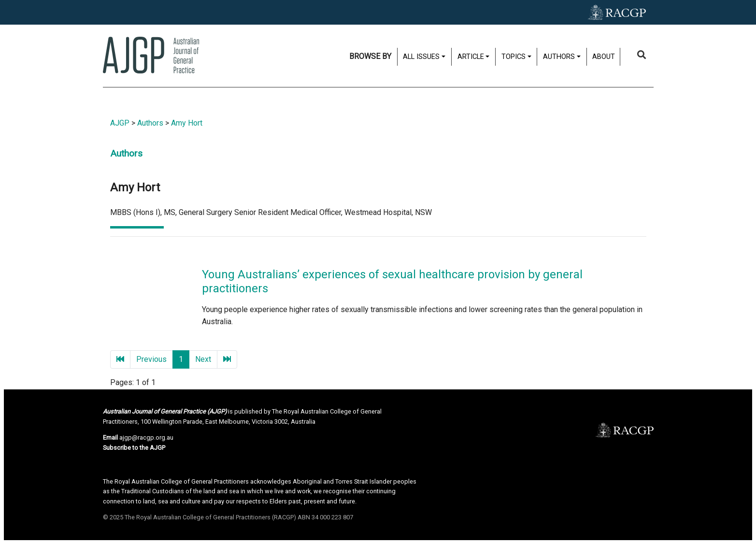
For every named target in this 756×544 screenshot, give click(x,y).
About (604, 57)
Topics (514, 57)
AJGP (120, 123)
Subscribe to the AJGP (134, 448)
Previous (151, 359)
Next (203, 359)
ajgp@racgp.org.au (146, 437)
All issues (421, 57)
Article (471, 57)
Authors (559, 57)
